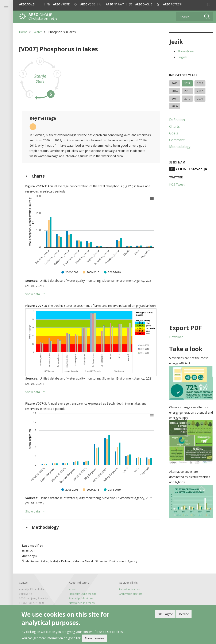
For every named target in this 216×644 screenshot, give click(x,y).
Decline (184, 614)
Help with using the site (83, 594)
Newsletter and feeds (82, 603)
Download (176, 337)
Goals (174, 133)
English (182, 57)
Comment (177, 140)
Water (38, 32)
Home (23, 32)
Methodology (180, 147)
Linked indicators (129, 589)
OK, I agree (165, 614)
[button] (209, 4)
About (73, 589)
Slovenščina (186, 51)
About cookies (94, 639)
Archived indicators (131, 594)
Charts (174, 126)
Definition (177, 120)
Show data (33, 294)
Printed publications (81, 598)
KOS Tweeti (177, 184)
